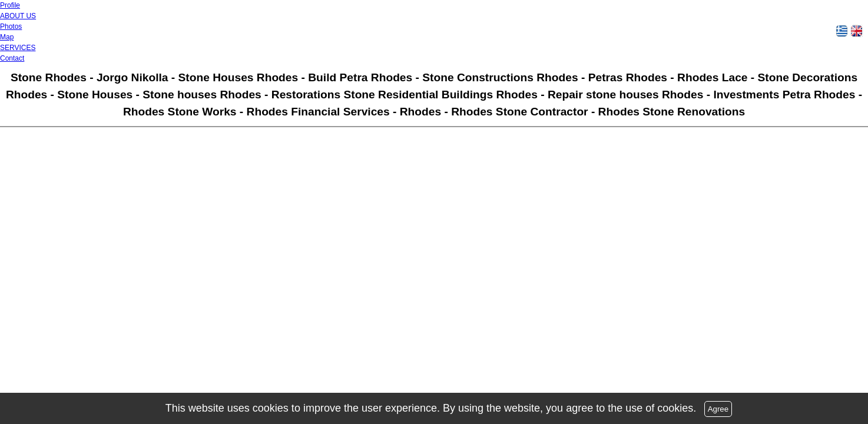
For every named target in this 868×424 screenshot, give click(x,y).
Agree (718, 409)
